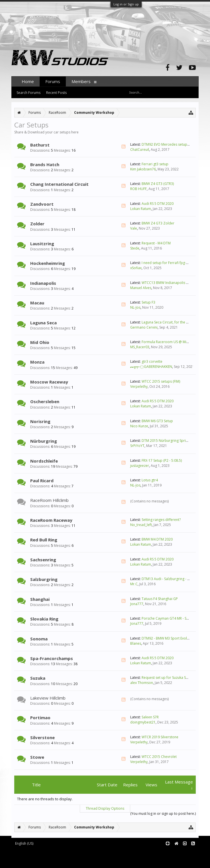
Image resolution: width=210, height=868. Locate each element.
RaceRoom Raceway (51, 520)
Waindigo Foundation (88, 857)
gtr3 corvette (152, 361)
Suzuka (38, 678)
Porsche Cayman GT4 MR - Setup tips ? (172, 618)
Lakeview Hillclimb (48, 698)
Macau (37, 303)
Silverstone (42, 737)
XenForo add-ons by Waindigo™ (37, 857)
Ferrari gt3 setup (155, 164)
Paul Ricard (42, 481)
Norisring (40, 421)
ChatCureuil (140, 150)
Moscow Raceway (49, 382)
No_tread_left (141, 525)
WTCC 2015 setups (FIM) (161, 381)
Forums (53, 81)
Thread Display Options (105, 808)
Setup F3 (148, 302)
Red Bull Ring (44, 540)
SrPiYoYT (137, 446)
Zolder (37, 224)
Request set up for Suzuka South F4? (170, 678)
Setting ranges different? (161, 520)
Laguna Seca (43, 323)
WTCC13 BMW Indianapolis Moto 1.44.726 (175, 283)
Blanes (136, 643)
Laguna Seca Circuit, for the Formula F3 (173, 322)
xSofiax (136, 268)
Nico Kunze (139, 426)
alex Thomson (142, 683)
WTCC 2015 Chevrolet (159, 757)
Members (81, 81)
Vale (134, 228)
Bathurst (40, 145)
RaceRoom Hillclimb (49, 500)
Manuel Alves (141, 288)
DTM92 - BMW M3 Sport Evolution (168, 638)
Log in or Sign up (126, 4)
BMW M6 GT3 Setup (157, 421)
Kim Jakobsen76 (143, 169)
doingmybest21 (143, 722)
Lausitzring (42, 244)
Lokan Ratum (141, 209)
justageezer (140, 466)
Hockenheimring (48, 263)
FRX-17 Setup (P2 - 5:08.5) (162, 460)
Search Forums (28, 93)
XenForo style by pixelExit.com (60, 861)
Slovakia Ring (44, 619)
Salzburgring (44, 579)
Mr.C (134, 584)
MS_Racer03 (140, 347)
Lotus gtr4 (150, 480)
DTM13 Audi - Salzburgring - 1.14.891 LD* (175, 579)
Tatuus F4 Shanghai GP (160, 599)
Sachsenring (43, 560)
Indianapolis (43, 283)
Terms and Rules (184, 853)
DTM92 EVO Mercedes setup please (170, 144)
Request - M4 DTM (156, 243)
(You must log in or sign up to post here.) (163, 814)
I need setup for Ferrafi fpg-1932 (168, 263)
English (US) (24, 843)
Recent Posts (56, 93)
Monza (37, 362)
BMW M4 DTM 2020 (157, 539)
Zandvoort (42, 204)
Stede (135, 248)
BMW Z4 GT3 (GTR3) (158, 184)
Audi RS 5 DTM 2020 (158, 204)
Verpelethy (139, 386)
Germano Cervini (144, 327)
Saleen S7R (150, 717)
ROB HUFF (138, 189)
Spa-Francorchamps (52, 658)
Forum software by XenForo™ (59, 853)
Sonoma (39, 639)
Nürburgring (44, 441)
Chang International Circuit (59, 184)
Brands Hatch (45, 164)
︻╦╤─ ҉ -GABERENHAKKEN (151, 367)
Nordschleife (44, 461)
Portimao (40, 718)
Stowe (37, 757)
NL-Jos (135, 307)
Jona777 (137, 604)
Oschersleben (45, 401)
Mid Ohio (40, 342)
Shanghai (40, 599)
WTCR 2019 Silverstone (160, 737)
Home (28, 81)
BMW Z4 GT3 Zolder (158, 223)
